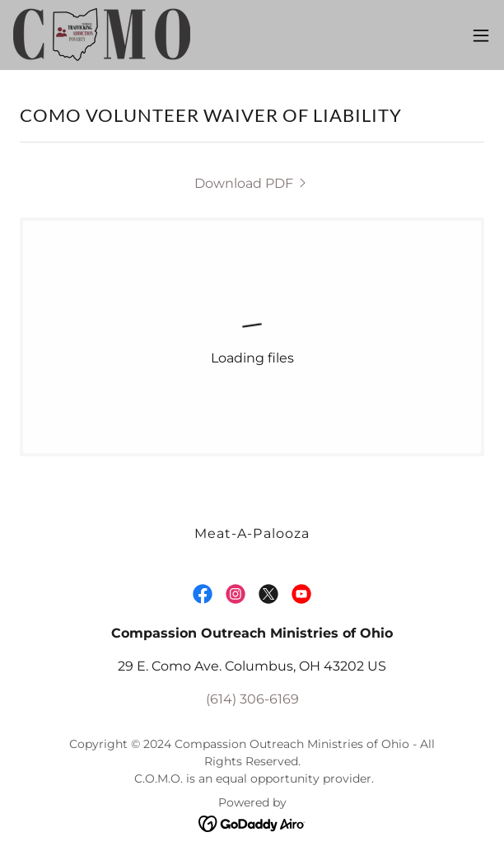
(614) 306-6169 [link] (252, 699)
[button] (481, 35)
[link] (102, 35)
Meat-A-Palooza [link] (252, 533)
